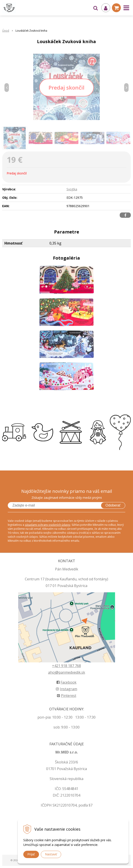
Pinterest (67, 696)
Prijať (31, 854)
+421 (57, 666)
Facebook (66, 682)
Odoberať (113, 505)
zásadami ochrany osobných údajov (48, 525)
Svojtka (72, 189)
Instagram (66, 689)
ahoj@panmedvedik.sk (67, 672)
